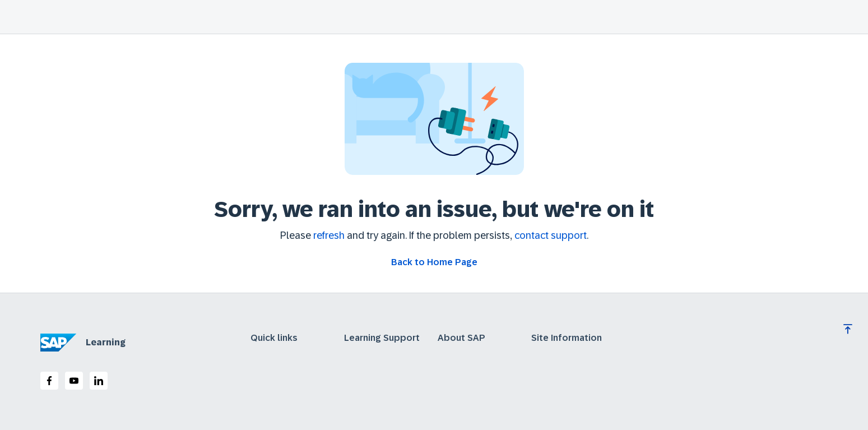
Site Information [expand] (567, 338)
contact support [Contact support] (551, 235)
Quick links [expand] (274, 338)
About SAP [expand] (461, 338)
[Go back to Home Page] (434, 262)
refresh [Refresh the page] (329, 235)
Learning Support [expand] (382, 338)
